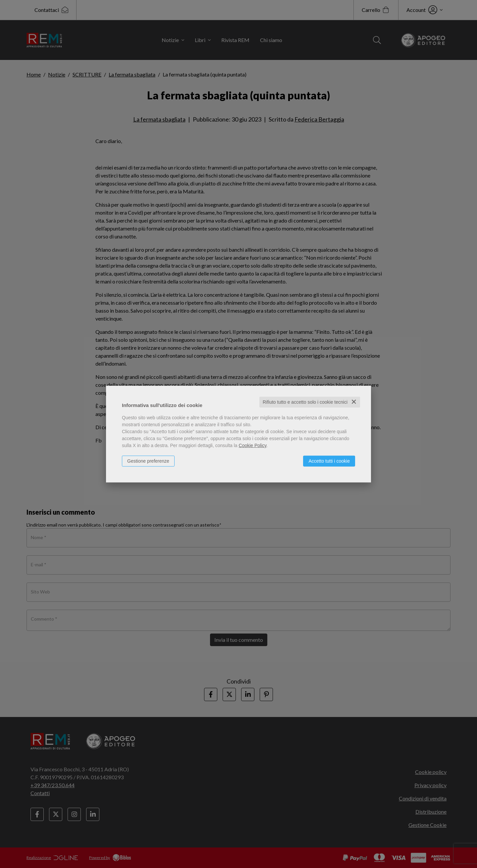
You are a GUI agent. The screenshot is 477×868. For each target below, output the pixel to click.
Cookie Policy (253, 445)
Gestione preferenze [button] (148, 461)
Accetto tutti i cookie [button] (329, 461)
